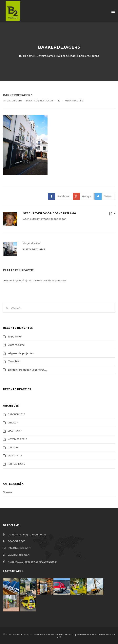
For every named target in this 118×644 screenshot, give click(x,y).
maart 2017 (15, 431)
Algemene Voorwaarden (46, 634)
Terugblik (14, 362)
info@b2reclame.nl (20, 548)
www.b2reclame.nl (19, 555)
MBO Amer (15, 337)
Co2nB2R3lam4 (64, 213)
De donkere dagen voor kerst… (27, 370)
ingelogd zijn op (23, 281)
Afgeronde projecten (21, 353)
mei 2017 (13, 423)
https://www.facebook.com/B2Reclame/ (33, 562)
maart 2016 (15, 456)
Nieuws (8, 492)
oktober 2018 (16, 414)
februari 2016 (16, 464)
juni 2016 (13, 448)
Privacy (70, 634)
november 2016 (17, 439)
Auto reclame (16, 345)
